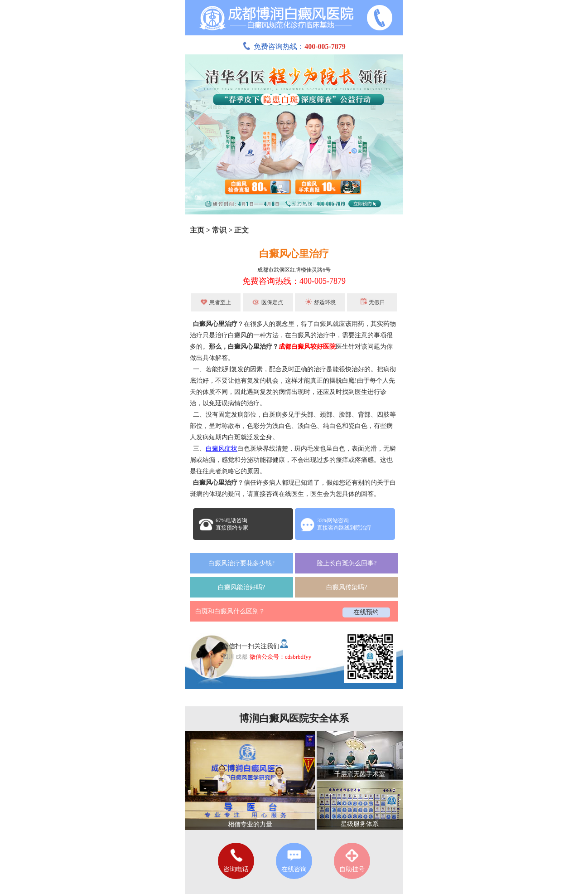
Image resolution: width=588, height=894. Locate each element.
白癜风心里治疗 (294, 254)
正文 (241, 230)
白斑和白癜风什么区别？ (230, 611)
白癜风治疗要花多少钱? (241, 563)
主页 (197, 230)
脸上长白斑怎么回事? (347, 563)
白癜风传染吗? (347, 587)
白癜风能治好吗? (241, 587)
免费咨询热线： (294, 46)
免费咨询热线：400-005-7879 (294, 281)
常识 (219, 230)
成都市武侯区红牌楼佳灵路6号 (294, 270)
